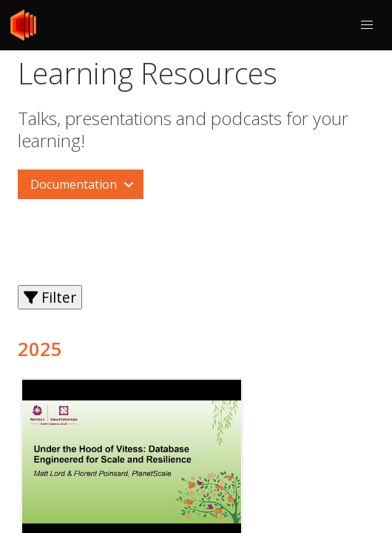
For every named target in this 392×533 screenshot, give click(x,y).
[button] (367, 25)
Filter (50, 297)
